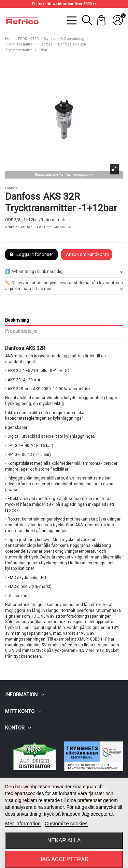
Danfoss (11, 188)
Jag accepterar (64, 859)
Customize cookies (66, 823)
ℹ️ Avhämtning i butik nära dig (64, 272)
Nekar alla (64, 840)
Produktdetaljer (22, 331)
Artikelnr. (12, 227)
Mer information (23, 823)
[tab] (64, 272)
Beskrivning (17, 320)
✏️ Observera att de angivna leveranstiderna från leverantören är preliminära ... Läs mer (64, 286)
